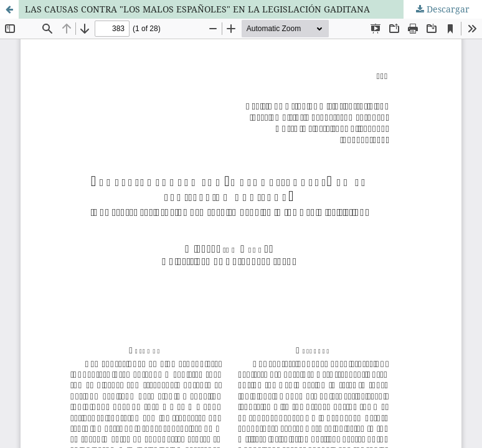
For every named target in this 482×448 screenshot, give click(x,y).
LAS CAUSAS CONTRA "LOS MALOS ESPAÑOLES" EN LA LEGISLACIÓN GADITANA (197, 9)
